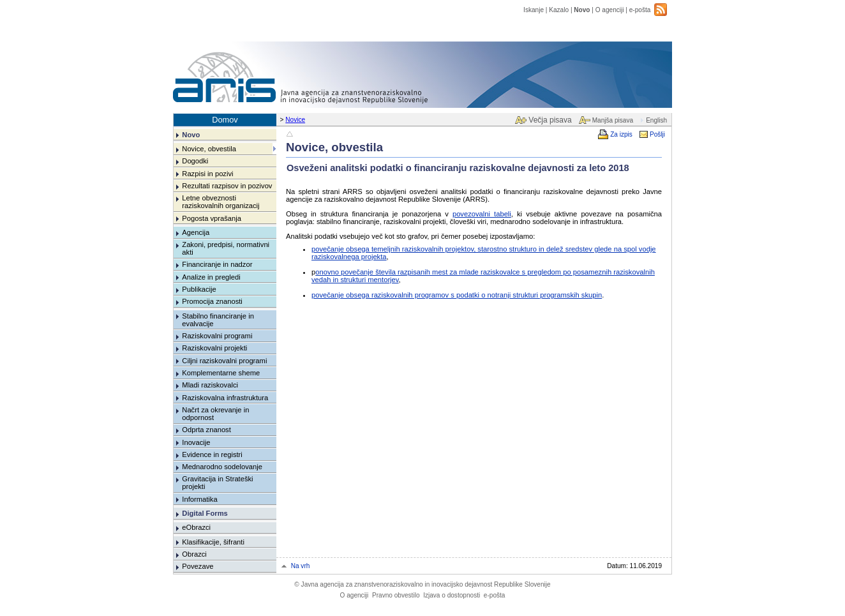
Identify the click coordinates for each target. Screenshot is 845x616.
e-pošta (640, 10)
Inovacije (196, 442)
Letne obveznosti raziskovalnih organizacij (221, 202)
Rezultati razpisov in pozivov (227, 186)
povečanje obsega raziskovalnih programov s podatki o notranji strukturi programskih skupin (457, 295)
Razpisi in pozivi (207, 174)
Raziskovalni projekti (214, 348)
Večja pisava (550, 120)
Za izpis (621, 134)
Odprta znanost (206, 430)
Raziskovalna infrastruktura (225, 398)
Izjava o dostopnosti (452, 595)
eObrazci (196, 527)
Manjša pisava (613, 120)
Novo (582, 10)
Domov (225, 120)
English (656, 120)
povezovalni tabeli (482, 214)
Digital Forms (205, 513)
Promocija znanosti (212, 301)
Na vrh (301, 566)
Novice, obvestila (209, 149)
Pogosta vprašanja (212, 218)
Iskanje (534, 10)
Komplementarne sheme (221, 373)
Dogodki (195, 161)
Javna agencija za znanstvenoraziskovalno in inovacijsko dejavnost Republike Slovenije (422, 584)
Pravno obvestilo (396, 595)
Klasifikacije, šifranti (213, 542)
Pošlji (657, 134)
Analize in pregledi (211, 277)
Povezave (198, 566)
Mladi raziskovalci (210, 385)
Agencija (196, 232)
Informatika (199, 499)
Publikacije (199, 289)
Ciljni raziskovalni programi (224, 361)
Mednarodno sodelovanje (222, 467)
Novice (295, 120)
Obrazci (194, 554)
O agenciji (610, 10)
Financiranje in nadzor (217, 264)
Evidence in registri (212, 454)
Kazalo (559, 10)
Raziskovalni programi (217, 336)
